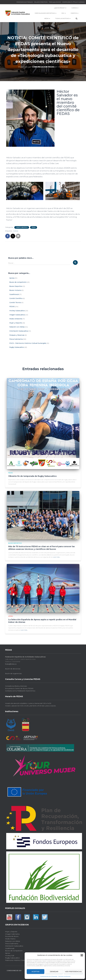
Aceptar (35, 972)
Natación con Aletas (17, 327)
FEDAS (34, 227)
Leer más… (57, 557)
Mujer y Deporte (16, 323)
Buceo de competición (18, 282)
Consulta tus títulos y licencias (16, 686)
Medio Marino (10, 938)
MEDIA (47, 18)
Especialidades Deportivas (46, 13)
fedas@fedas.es (11, 663)
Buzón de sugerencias (13, 673)
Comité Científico (22, 227)
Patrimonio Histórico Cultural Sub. (18, 960)
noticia (16, 231)
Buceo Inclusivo (15, 290)
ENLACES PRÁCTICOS (41, 2)
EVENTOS (75, 13)
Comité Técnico (15, 303)
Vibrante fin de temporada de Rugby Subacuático (32, 476)
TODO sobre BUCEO (55, 2)
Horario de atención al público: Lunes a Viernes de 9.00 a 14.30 (28, 703)
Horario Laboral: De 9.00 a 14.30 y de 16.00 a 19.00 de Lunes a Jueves (30, 705)
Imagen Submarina (12, 933)
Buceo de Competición (14, 950)
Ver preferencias (73, 972)
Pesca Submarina (16, 339)
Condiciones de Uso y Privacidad (49, 976)
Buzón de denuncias (13, 668)
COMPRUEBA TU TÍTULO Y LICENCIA (73, 2)
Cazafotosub (14, 294)
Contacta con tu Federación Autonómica (20, 690)
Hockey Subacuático (17, 311)
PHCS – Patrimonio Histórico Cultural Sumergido (28, 343)
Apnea (12, 278)
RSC (64, 13)
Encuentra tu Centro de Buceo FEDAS (19, 688)
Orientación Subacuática (19, 331)
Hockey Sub (10, 955)
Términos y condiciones (64, 976)
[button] (82, 955)
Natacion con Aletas (13, 941)
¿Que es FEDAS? (60, 8)
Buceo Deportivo (16, 286)
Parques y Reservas (17, 335)
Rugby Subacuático (17, 347)
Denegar (54, 972)
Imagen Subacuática (17, 315)
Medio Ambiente (16, 319)
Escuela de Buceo (12, 936)
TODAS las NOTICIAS (63, 18)
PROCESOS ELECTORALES (25, 2)
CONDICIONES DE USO (14, 970)
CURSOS (75, 8)
